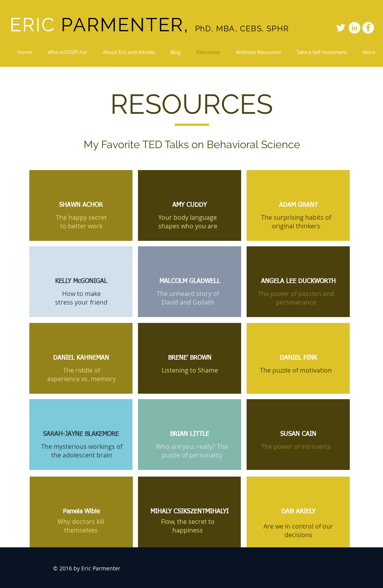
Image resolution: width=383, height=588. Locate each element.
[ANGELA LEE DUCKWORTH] (298, 282)
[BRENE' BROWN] (190, 358)
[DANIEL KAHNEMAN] (81, 358)
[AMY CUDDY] (190, 205)
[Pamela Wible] (81, 512)
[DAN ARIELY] (298, 512)
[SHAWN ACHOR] (81, 205)
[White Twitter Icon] (341, 28)
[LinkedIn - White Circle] (354, 28)
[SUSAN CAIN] (298, 435)
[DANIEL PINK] (298, 358)
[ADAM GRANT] (298, 205)
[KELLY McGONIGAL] (81, 282)
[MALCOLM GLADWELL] (190, 282)
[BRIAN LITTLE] (190, 435)
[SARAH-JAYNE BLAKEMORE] (81, 435)
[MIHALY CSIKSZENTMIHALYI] (189, 512)
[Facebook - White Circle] (368, 28)
